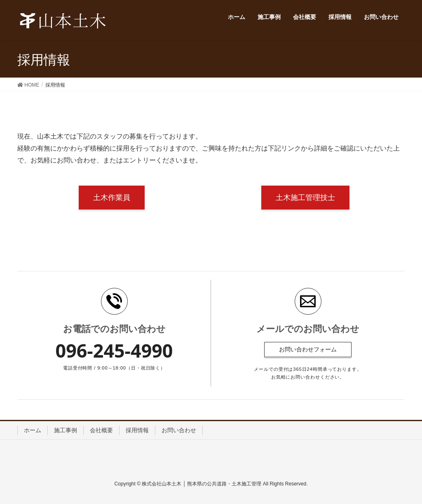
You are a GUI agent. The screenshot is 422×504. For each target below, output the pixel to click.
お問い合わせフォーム (308, 349)
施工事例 (66, 430)
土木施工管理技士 (305, 198)
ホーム (33, 430)
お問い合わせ (179, 430)
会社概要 (101, 430)
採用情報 (137, 430)
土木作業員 (112, 198)
